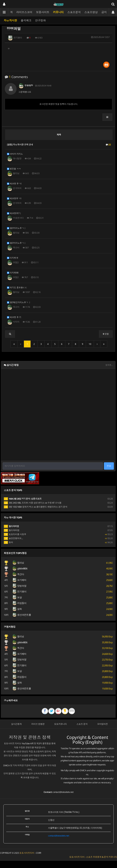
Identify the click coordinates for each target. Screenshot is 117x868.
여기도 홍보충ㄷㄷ (17, 288)
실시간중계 (16, 724)
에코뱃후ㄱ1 (14, 198)
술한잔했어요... (13, 538)
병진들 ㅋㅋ (14, 169)
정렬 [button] (106, 334)
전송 (109, 466)
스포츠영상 (91, 12)
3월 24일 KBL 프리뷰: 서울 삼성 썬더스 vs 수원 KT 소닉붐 (33, 503)
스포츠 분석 (82, 724)
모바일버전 (102, 724)
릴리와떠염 (12, 530)
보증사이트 (43, 12)
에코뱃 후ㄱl (14, 184)
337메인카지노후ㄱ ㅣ (19, 302)
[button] (107, 117)
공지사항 (107, 12)
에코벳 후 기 (14, 317)
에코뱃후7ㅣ (14, 213)
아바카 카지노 (15, 154)
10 (90, 344)
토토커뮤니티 (60, 724)
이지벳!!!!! (13, 273)
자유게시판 (10, 20)
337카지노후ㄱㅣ (16, 228)
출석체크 (26, 20)
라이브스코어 (24, 12)
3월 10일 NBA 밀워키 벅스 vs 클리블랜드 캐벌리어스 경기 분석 (36, 507)
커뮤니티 (58, 12)
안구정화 (40, 20)
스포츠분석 (74, 12)
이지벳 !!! (12, 258)
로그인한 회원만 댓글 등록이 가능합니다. (58, 104)
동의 (8, 542)
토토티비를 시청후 (15, 534)
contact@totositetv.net (63, 792)
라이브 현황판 (38, 724)
